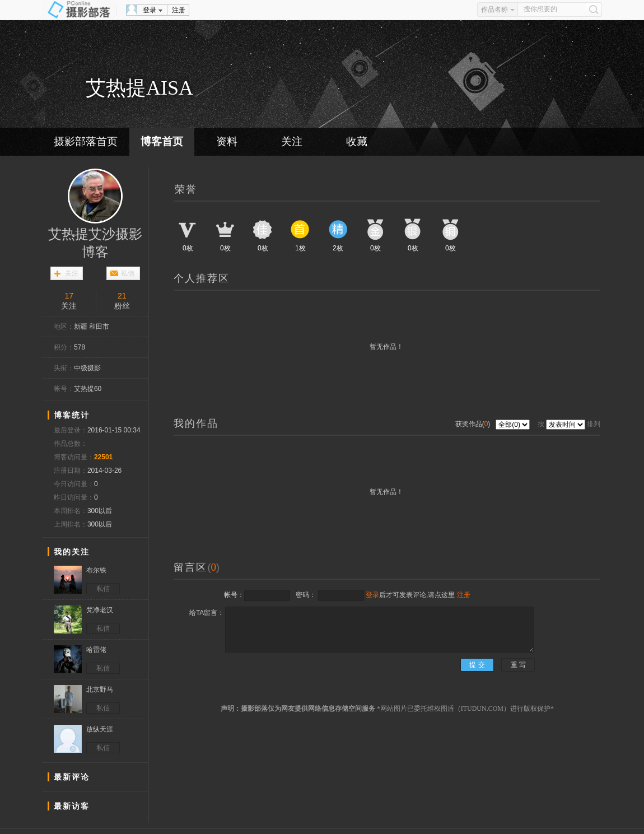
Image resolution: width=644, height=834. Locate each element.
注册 (179, 10)
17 (69, 296)
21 (122, 296)
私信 (128, 273)
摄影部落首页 (86, 141)
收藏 (357, 141)
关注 (292, 141)
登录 (150, 10)
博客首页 (162, 141)
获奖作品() (474, 424)
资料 (227, 141)
